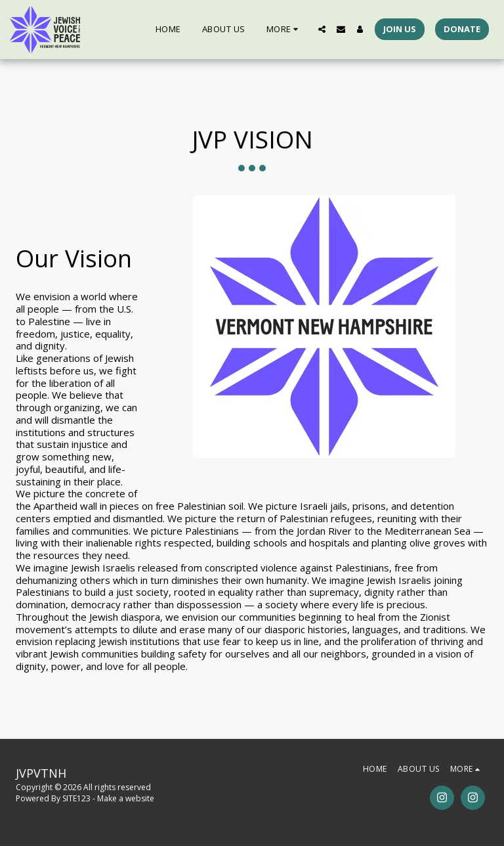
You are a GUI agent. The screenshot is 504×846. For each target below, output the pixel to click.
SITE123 (76, 798)
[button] (322, 29)
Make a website (126, 798)
